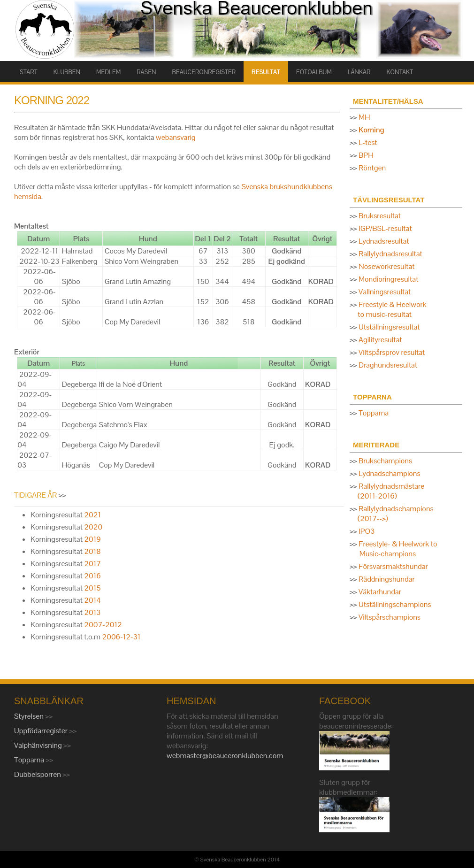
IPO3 (367, 531)
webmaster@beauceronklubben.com (225, 756)
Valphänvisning (39, 745)
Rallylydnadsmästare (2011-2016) (387, 491)
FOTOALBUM (314, 72)
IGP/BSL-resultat (385, 228)
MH (364, 117)
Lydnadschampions (390, 473)
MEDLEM (108, 72)
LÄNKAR (359, 72)
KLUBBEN (67, 72)
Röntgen (372, 168)
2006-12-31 (120, 637)
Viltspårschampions (390, 617)
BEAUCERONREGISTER (204, 72)
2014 (92, 600)
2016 (92, 576)
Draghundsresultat (388, 365)
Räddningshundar (386, 579)
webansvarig (176, 137)
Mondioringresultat (388, 279)
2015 (92, 588)
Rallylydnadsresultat (390, 254)
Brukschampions (385, 461)
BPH (366, 155)
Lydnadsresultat (384, 241)
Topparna (374, 413)
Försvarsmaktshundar (393, 566)
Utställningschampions (395, 604)
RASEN (146, 72)
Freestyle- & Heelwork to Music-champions (393, 549)
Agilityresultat (380, 340)
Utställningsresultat (389, 327)
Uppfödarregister (42, 731)
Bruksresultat (380, 216)
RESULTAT (266, 72)
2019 (92, 539)
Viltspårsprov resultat (392, 352)
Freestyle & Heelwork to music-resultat (388, 309)
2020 (93, 527)
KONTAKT (400, 72)
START (29, 72)
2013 (92, 612)
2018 (92, 551)
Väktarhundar (380, 592)
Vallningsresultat (385, 292)
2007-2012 (103, 625)
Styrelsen (30, 716)
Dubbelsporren (38, 774)
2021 (92, 515)
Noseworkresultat (386, 266)
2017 (92, 564)
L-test (368, 142)
